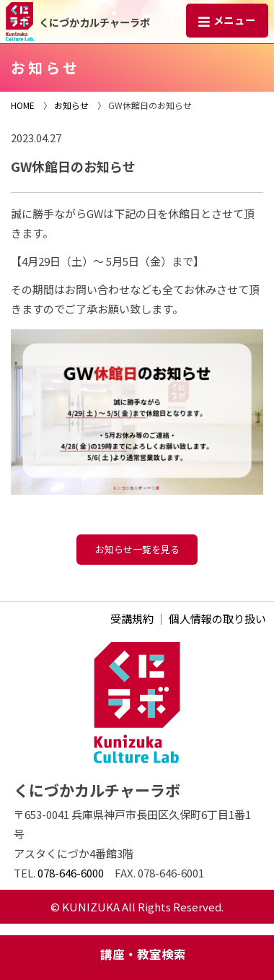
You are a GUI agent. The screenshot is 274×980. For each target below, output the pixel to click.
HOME (23, 105)
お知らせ (71, 105)
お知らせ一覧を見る (137, 549)
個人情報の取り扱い (217, 619)
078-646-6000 (71, 873)
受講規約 (132, 619)
